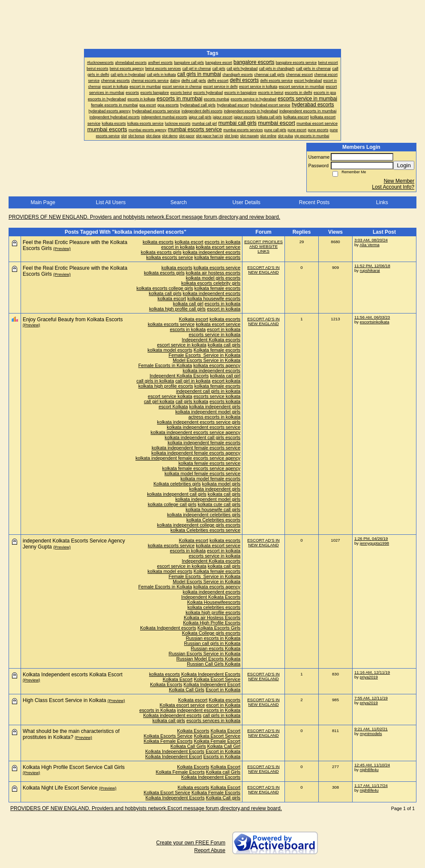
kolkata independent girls (215, 407)
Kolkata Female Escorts (168, 741)
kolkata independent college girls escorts (199, 525)
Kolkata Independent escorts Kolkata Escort (73, 675)
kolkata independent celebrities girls (204, 515)
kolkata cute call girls (219, 504)
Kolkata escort (194, 319)
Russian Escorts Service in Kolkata (205, 654)
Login (404, 165)
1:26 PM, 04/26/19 (371, 538)
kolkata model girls (221, 484)
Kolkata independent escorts (172, 715)
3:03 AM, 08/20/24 (371, 240)
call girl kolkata (159, 401)
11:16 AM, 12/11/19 (372, 672)
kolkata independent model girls (208, 412)
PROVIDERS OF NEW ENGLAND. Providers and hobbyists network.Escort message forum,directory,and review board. (144, 217)
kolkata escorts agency (217, 365)
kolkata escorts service (169, 257)
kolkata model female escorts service (202, 473)
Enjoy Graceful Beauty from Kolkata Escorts (73, 319)
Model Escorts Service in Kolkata (207, 360)
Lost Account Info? (393, 187)
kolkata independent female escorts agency (196, 453)
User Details (246, 202)
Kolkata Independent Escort (212, 684)
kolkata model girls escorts (213, 278)
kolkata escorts (158, 242)
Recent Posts (314, 202)
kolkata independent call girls (177, 494)
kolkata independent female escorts (204, 443)
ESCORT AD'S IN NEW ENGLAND (263, 270)
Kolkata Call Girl (224, 746)
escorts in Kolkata (157, 710)
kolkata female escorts (217, 257)
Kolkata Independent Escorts (211, 674)
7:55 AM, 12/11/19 (371, 698)
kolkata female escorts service (209, 463)
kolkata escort (189, 242)
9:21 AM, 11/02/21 (371, 729)
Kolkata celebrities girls (177, 484)
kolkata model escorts (170, 350)
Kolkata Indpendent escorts (168, 628)
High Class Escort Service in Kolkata (64, 700)
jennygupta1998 (374, 543)
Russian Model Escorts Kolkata (208, 659)
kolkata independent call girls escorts (203, 437)
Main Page (43, 202)
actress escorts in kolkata (214, 417)
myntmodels (371, 734)
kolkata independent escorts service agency (196, 432)
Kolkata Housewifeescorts (214, 602)
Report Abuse (210, 850)
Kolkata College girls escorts (211, 633)
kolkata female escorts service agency (201, 468)
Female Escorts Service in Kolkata (205, 355)
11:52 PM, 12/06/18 (372, 266)
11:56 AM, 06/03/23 (372, 317)
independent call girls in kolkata (208, 391)
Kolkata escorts (224, 700)
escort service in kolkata (182, 345)
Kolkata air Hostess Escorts (212, 618)
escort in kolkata (178, 247)
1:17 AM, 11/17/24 (371, 785)
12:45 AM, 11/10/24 (372, 765)
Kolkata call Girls (223, 772)
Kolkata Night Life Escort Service (60, 788)
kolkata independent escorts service (204, 427)
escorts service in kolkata (214, 335)
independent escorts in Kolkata (209, 710)
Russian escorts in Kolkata (213, 638)
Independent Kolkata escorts (211, 340)
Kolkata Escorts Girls (219, 628)
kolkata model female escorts (210, 479)
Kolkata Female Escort (217, 741)
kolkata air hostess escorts (213, 273)
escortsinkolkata (375, 322)
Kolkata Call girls (223, 798)
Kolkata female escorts (217, 350)
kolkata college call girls (172, 504)
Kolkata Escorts (166, 684)
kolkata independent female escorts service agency (188, 458)
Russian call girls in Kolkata (212, 643)
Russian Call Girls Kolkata (214, 664)
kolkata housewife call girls (213, 509)
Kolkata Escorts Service (168, 736)
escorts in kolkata (223, 242)
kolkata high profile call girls (177, 309)
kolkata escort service (218, 247)
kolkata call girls (165, 293)
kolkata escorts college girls (165, 288)
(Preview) (62, 249)
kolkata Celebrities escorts (213, 520)
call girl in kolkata (193, 381)
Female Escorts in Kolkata (165, 365)
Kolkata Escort (178, 679)
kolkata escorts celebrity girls (211, 283)
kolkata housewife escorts (214, 298)
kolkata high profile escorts (166, 386)
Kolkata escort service (183, 705)
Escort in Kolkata (223, 690)
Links (382, 202)
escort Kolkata (173, 407)
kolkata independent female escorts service (196, 448)
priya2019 (369, 677)
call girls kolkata (192, 401)
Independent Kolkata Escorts (179, 376)
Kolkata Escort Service (217, 679)
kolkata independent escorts (212, 252)
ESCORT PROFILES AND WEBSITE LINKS (263, 246)
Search (179, 202)
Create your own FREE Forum (191, 843)
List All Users (111, 202)
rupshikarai (370, 270)
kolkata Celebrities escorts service (205, 530)
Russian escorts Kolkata (215, 648)
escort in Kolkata (223, 705)
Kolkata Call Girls (187, 690)
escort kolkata (226, 381)
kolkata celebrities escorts (214, 607)
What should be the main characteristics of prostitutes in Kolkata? (71, 734)
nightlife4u (369, 770)
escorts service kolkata (217, 396)
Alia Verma (369, 245)
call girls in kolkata (156, 381)
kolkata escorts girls (161, 252)
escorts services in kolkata (213, 720)
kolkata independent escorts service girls (199, 422)
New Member (399, 181)
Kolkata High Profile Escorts (212, 623)
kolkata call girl (188, 304)
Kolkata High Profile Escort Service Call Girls (74, 767)
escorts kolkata (225, 401)
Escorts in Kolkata (222, 756)
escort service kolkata (170, 396)
